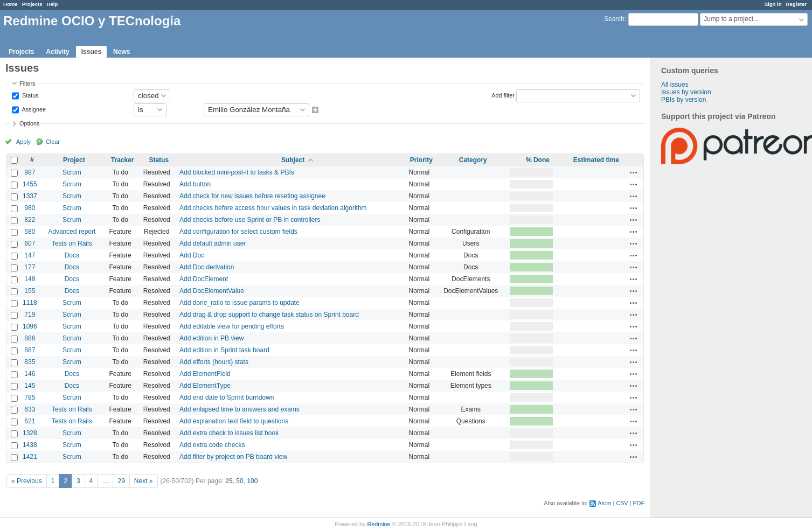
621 (30, 421)
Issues (91, 52)
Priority (421, 160)
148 (30, 279)
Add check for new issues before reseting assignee (252, 196)
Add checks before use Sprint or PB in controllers (250, 220)
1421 (30, 457)
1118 (30, 303)
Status (30, 95)
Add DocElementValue (212, 291)
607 (30, 243)
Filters (27, 83)
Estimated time (596, 160)
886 (30, 338)
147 (30, 255)
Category (473, 160)
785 (30, 397)
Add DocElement (204, 279)
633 (30, 409)
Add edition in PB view (211, 338)
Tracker (123, 160)
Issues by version (686, 92)
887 (30, 350)
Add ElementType (205, 386)
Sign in (773, 4)
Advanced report (72, 232)
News (122, 52)
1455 (30, 184)
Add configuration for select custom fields (238, 232)
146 (30, 374)
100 (252, 481)
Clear (53, 142)
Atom (604, 503)
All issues (675, 85)
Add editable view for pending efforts (232, 326)
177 (30, 267)
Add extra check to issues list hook (229, 433)
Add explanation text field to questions (234, 421)
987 (30, 172)
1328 (30, 433)
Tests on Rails (72, 243)
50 (240, 481)
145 (30, 386)
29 (121, 481)
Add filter (503, 95)
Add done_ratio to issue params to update (240, 303)
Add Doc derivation (207, 267)
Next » (144, 481)
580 (30, 232)
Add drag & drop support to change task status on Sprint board (269, 315)
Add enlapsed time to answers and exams (240, 409)
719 (30, 315)
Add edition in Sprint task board (224, 350)
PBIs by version (683, 100)
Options (29, 123)
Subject (293, 160)
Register (796, 4)
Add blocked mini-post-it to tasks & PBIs (237, 172)
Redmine (379, 524)
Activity (57, 52)
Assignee (33, 109)
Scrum (72, 172)
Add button (195, 184)
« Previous (27, 481)
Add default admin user (213, 243)
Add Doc (192, 255)
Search (614, 19)
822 (30, 220)
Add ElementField (205, 374)
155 (30, 291)
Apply (23, 142)
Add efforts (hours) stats (214, 362)
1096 (30, 326)
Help (53, 4)
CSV (622, 503)
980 (30, 208)
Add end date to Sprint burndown (227, 397)
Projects (32, 4)
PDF (639, 503)
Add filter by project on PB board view (233, 457)
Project (74, 160)
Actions (634, 172)
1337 (30, 196)
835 (30, 362)
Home (11, 4)
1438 (30, 445)
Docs (72, 255)
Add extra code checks (212, 445)
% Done (538, 160)
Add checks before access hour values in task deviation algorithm (273, 208)
